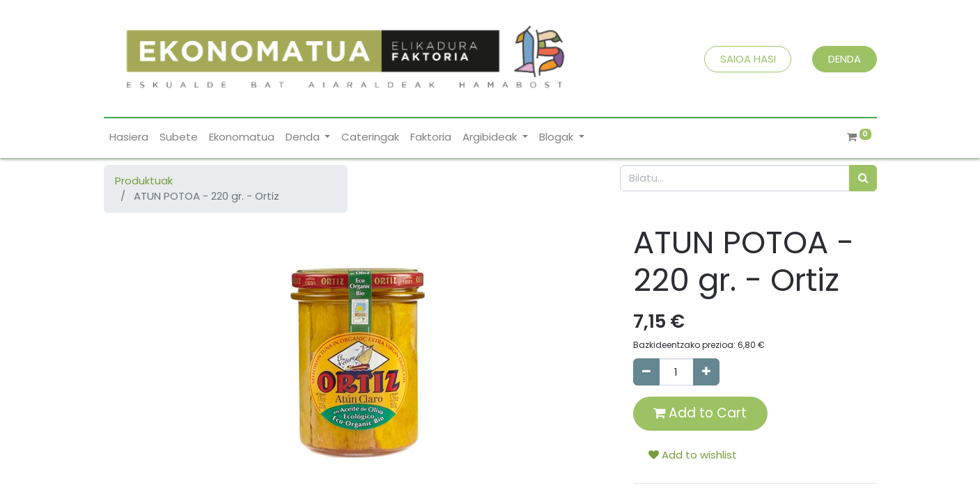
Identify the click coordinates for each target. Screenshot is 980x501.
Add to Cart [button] (700, 413)
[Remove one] (646, 372)
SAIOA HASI (748, 59)
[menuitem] (129, 137)
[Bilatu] (863, 178)
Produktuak (144, 181)
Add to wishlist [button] (693, 455)
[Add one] (706, 372)
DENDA (845, 59)
